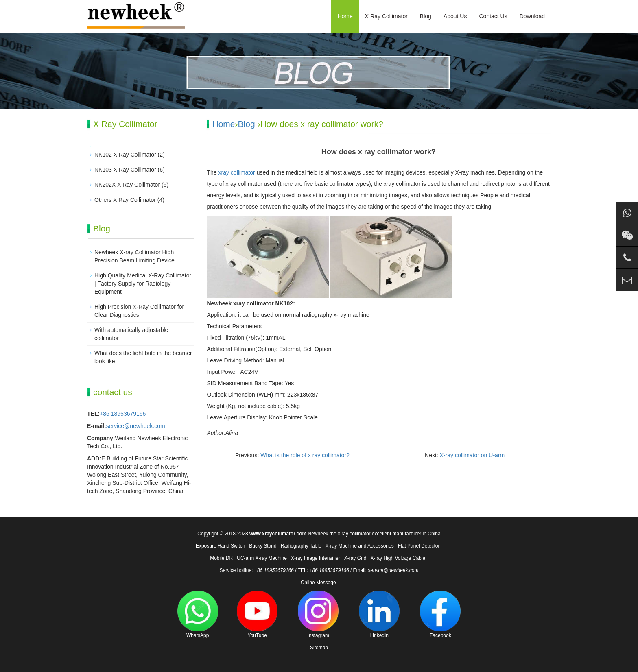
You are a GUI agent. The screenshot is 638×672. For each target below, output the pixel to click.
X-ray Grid (355, 558)
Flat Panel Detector (419, 546)
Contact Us (493, 16)
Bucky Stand (263, 546)
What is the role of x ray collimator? (305, 455)
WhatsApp (198, 614)
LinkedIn (379, 614)
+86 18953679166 (123, 414)
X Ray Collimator (386, 16)
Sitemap (319, 648)
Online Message (318, 583)
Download (532, 16)
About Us (455, 16)
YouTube (257, 614)
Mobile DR (221, 558)
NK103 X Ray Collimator (125, 170)
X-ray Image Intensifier (316, 558)
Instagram (318, 614)
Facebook (440, 614)
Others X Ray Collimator (125, 200)
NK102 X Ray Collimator (125, 155)
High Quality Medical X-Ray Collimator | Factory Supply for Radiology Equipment (143, 284)
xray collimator (237, 172)
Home (345, 16)
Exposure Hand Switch (220, 546)
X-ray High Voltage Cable (398, 558)
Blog (426, 16)
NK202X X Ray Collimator (127, 185)
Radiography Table (301, 546)
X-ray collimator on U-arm (472, 455)
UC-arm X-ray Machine (262, 558)
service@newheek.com (136, 426)
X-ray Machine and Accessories (360, 546)
